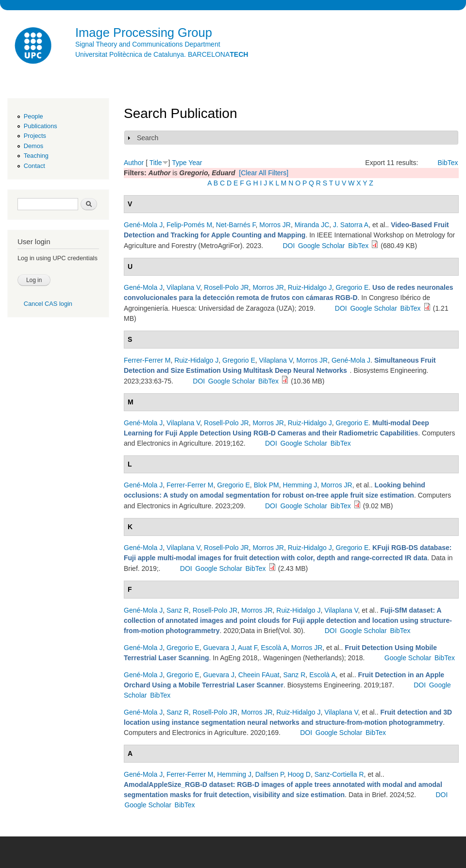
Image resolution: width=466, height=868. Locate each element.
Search (148, 138)
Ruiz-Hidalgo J (310, 287)
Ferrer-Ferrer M (147, 360)
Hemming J (300, 485)
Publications (41, 126)
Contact (34, 166)
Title (156, 163)
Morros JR (275, 225)
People (33, 116)
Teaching (36, 156)
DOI (289, 246)
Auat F (248, 648)
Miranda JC (312, 225)
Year (195, 163)
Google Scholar (322, 246)
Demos (33, 146)
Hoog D (299, 774)
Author (134, 163)
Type (179, 163)
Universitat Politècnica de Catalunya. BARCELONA (162, 54)
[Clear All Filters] (264, 173)
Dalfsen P (270, 774)
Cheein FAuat (259, 675)
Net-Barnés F (236, 225)
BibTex (448, 163)
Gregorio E (352, 287)
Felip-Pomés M (189, 225)
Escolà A (274, 648)
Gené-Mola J (143, 225)
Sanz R (178, 610)
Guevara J (219, 648)
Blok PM (266, 485)
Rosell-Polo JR (226, 287)
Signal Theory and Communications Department (148, 44)
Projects (35, 136)
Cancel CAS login (48, 304)
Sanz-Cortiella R (339, 774)
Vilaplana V (183, 287)
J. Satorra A (351, 225)
